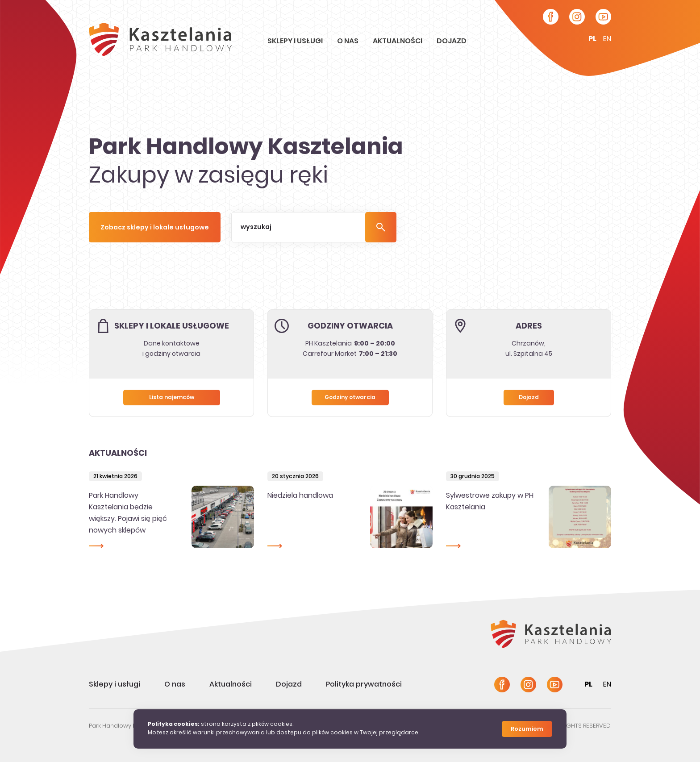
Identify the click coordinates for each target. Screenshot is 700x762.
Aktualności (398, 42)
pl (592, 39)
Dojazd (452, 42)
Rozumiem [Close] (527, 729)
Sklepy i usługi (296, 42)
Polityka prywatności (364, 685)
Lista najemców (172, 398)
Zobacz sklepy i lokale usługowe (155, 228)
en (607, 39)
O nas (348, 42)
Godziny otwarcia (350, 398)
